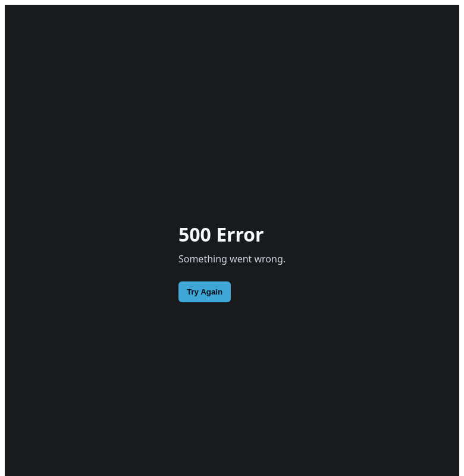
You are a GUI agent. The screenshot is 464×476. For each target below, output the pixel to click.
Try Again (205, 292)
